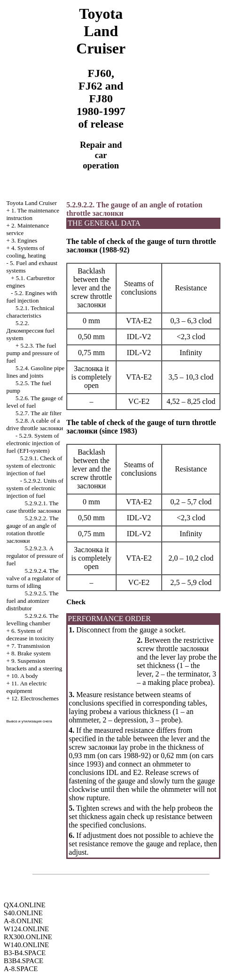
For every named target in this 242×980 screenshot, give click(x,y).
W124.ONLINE (26, 929)
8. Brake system (31, 653)
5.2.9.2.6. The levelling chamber (33, 619)
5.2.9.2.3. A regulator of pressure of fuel (35, 556)
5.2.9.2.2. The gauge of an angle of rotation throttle (33, 529)
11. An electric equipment (27, 687)
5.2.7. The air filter (39, 413)
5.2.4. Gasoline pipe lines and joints (36, 372)
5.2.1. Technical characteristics (31, 312)
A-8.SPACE (21, 969)
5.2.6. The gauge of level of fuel (35, 402)
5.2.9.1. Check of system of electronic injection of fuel (35, 466)
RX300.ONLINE (28, 937)
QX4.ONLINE (25, 905)
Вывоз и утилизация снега (29, 721)
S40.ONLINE (23, 913)
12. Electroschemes (35, 698)
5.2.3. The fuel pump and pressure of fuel (33, 353)
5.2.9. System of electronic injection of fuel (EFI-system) (33, 443)
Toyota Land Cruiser (32, 203)
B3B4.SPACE (23, 961)
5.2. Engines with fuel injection (32, 297)
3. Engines (24, 240)
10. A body (25, 676)
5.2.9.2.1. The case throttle (34, 507)
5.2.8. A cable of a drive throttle (35, 424)
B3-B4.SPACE (25, 953)
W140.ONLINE (26, 945)
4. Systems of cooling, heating (26, 252)
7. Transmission (31, 646)
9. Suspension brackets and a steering (35, 665)
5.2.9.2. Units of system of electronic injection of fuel (35, 488)
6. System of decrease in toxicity (30, 634)
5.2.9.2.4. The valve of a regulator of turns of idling (34, 578)
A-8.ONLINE (23, 921)
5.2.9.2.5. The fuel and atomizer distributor (33, 601)
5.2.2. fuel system (31, 330)
